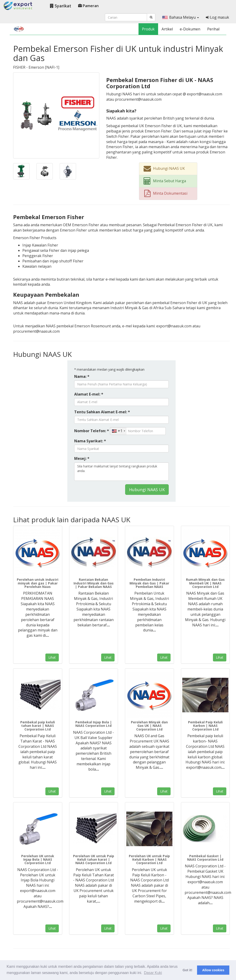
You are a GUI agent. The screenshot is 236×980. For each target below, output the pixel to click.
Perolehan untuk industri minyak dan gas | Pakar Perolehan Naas (38, 583)
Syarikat (61, 6)
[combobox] (118, 431)
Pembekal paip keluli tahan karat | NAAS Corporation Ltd (38, 726)
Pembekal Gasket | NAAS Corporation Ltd (205, 858)
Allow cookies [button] (213, 970)
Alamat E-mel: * (89, 394)
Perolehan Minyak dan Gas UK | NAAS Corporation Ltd (149, 726)
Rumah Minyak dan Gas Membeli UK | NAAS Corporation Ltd (205, 583)
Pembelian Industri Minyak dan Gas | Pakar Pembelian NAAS (149, 583)
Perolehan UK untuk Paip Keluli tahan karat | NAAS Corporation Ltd (94, 860)
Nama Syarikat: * (90, 441)
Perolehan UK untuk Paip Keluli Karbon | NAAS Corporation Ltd (149, 860)
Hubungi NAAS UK (147, 490)
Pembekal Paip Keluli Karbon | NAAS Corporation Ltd (205, 726)
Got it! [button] (187, 970)
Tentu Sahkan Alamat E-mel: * (102, 412)
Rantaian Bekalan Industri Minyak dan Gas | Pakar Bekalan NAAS (94, 583)
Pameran (88, 6)
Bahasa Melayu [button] (181, 17)
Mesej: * (82, 458)
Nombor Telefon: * (92, 431)
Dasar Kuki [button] (153, 973)
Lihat (52, 657)
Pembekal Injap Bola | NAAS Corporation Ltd (94, 724)
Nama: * (82, 376)
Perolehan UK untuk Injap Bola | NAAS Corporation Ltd (38, 860)
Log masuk (217, 17)
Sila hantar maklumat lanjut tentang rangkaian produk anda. (121, 472)
